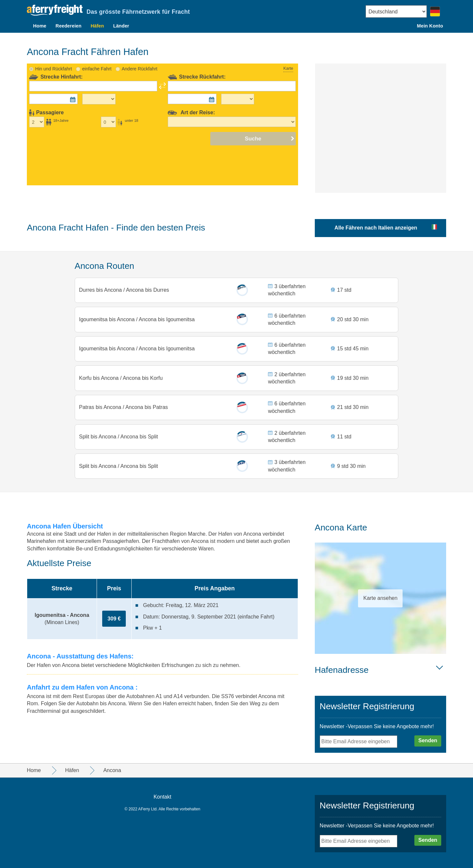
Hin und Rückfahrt (54, 60)
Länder (121, 26)
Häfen (97, 26)
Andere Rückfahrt (139, 60)
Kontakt (162, 797)
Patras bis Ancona (101, 404)
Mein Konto (430, 26)
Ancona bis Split (139, 435)
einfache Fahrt (97, 60)
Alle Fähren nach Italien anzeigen (376, 219)
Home (40, 26)
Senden (428, 740)
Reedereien (69, 26)
